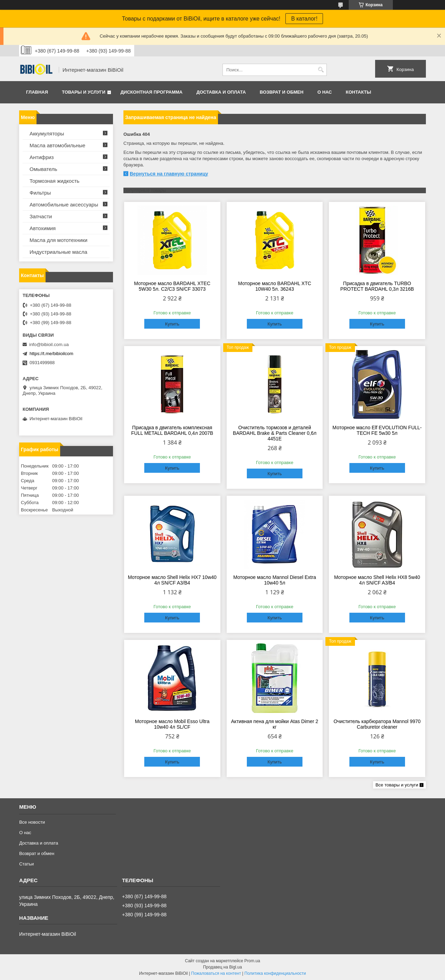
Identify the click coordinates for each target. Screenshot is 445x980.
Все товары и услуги (397, 785)
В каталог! (304, 19)
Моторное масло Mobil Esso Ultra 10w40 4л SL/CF (172, 724)
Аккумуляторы (47, 134)
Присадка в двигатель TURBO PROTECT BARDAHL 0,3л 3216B (377, 286)
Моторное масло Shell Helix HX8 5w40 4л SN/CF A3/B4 (377, 580)
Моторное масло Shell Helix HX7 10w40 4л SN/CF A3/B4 (172, 580)
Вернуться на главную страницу (169, 174)
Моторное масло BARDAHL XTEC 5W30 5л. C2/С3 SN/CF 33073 (172, 286)
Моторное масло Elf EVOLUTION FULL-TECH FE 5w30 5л (377, 430)
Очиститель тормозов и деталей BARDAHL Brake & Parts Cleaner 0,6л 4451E (275, 433)
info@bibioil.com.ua (49, 344)
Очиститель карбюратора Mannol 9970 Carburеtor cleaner (377, 724)
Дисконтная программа (152, 92)
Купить (172, 324)
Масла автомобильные (57, 145)
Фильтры (40, 193)
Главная (37, 92)
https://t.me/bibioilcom (51, 354)
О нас (325, 92)
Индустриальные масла (58, 252)
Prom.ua (252, 961)
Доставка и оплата (221, 92)
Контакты (358, 92)
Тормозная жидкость (54, 181)
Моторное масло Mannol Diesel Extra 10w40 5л (275, 580)
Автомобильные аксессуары (64, 205)
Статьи (26, 864)
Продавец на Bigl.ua (222, 967)
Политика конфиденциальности (275, 973)
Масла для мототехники (58, 240)
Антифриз (42, 157)
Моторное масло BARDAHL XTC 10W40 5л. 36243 (275, 286)
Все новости (32, 822)
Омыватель (43, 169)
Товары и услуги (84, 92)
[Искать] (321, 70)
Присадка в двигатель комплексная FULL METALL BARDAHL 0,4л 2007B (172, 430)
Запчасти (41, 216)
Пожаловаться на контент (216, 973)
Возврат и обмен (282, 92)
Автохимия (43, 228)
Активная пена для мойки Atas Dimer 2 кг (275, 724)
